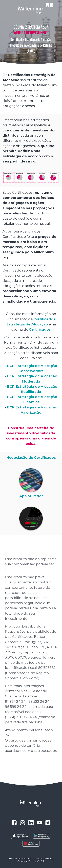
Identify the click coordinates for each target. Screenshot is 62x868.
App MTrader (31, 496)
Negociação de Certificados (31, 457)
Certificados (40, 329)
